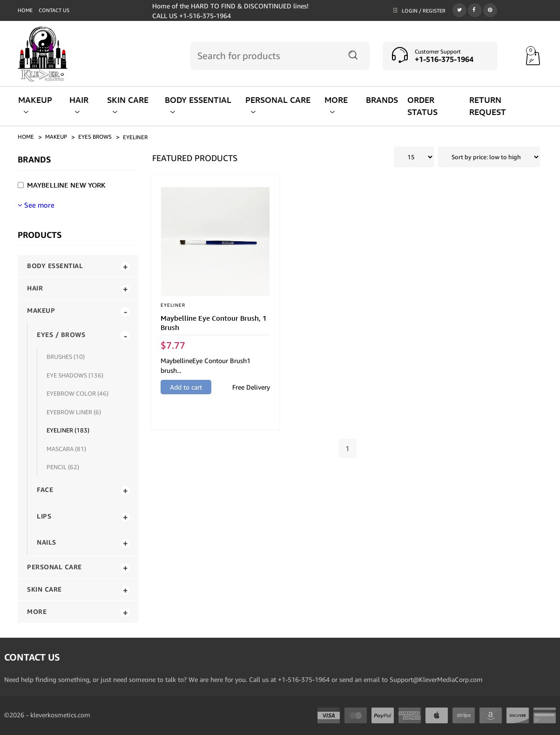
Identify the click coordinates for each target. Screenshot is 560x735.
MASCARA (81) (66, 449)
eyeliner (135, 137)
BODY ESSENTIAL (198, 105)
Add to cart (186, 387)
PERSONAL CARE (278, 105)
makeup (56, 137)
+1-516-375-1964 (444, 59)
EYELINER (173, 305)
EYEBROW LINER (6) (74, 412)
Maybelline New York (66, 185)
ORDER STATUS (422, 106)
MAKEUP (35, 105)
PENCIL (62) (63, 467)
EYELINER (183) (68, 430)
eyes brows (95, 137)
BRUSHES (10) (66, 357)
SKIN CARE (128, 105)
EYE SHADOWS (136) (75, 375)
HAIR (79, 105)
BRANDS (382, 100)
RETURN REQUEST (488, 106)
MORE (336, 105)
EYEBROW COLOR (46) (78, 393)
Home (25, 10)
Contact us (54, 10)
